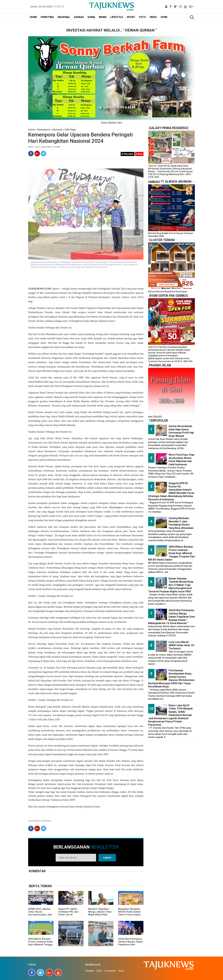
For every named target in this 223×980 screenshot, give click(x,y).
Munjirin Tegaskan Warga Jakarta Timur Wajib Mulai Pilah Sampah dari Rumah (100, 913)
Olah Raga (70, 130)
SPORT (131, 17)
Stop (139, 154)
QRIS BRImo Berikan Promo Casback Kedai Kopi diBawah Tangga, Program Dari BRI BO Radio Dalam (40, 945)
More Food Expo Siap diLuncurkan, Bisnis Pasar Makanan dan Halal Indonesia (181, 460)
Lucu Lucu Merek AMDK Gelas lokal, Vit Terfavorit (181, 645)
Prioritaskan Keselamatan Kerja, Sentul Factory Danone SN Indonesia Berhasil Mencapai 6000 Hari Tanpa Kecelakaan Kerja (171, 678)
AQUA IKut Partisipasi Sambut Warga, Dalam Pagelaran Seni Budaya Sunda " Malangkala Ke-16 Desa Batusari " (130, 946)
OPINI (164, 17)
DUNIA (91, 17)
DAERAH (79, 17)
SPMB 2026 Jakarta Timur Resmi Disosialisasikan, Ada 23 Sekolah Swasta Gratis (40, 915)
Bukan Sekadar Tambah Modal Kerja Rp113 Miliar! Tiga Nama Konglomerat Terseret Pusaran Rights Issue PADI (171, 585)
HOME (33, 17)
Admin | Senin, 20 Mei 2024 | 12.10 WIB (44, 147)
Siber (99, 971)
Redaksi (90, 971)
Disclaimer (110, 971)
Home (31, 130)
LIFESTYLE (117, 17)
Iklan (121, 971)
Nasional (57, 130)
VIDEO (153, 17)
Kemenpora (44, 130)
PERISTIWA (47, 17)
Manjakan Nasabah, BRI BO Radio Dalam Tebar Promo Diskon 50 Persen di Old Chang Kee (129, 915)
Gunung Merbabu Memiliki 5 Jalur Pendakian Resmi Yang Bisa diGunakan (181, 523)
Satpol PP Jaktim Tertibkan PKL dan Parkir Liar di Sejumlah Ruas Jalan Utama (70, 915)
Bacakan (128, 154)
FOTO (142, 17)
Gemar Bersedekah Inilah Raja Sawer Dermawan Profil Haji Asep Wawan (181, 431)
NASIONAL (64, 17)
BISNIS (103, 17)
